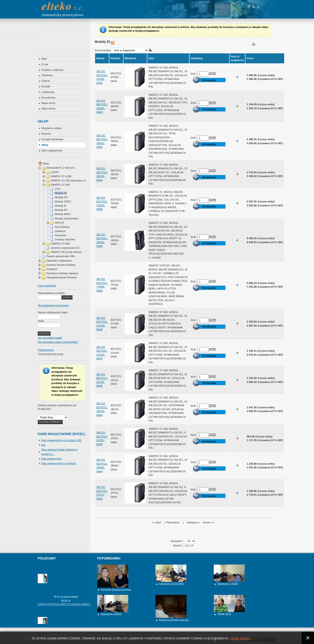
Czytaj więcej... (241, 638)
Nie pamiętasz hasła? (50, 338)
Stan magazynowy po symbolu (59, 463)
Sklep (46, 164)
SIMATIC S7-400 (60, 244)
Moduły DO (61, 197)
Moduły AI (61, 206)
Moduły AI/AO (63, 214)
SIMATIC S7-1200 (61, 176)
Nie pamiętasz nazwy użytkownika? (58, 342)
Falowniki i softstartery (59, 261)
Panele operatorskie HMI (61, 256)
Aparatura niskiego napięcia (62, 273)
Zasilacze (60, 231)
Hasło (41, 321)
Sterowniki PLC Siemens (61, 168)
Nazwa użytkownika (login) (53, 312)
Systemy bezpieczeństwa (61, 265)
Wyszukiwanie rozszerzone (53, 305)
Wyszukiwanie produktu (51, 293)
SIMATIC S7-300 (60, 185)
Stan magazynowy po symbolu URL (62, 440)
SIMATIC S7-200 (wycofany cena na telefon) (76, 181)
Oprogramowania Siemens (62, 277)
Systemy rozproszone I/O (65, 248)
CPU (58, 189)
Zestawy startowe (65, 239)
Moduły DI (61, 193)
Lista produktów (47, 286)
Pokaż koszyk (46, 350)
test (43, 445)
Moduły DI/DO (63, 201)
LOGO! (55, 172)
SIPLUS (60, 223)
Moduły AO (61, 210)
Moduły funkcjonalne (67, 218)
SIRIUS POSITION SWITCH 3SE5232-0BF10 (64, 566)
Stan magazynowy (52, 459)
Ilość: (194, 74)
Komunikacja (62, 227)
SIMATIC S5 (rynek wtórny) (66, 252)
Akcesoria (61, 235)
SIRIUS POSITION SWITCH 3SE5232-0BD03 (64, 609)
